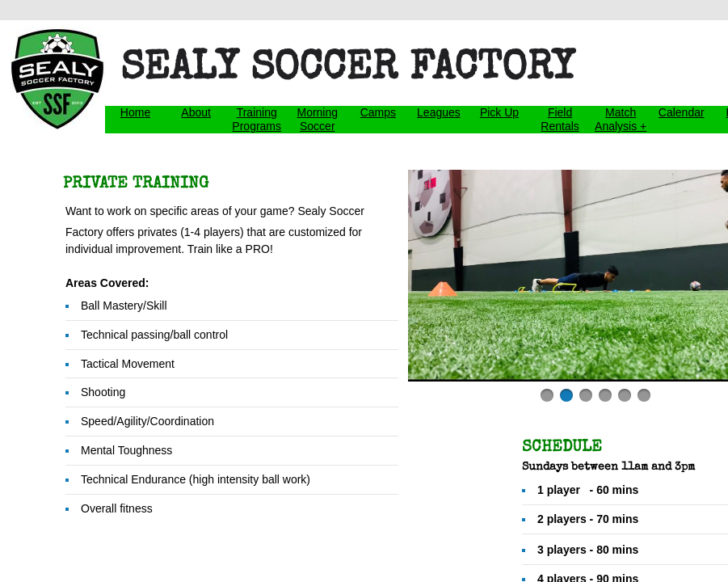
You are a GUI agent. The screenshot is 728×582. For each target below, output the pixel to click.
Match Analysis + (621, 119)
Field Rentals (560, 119)
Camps (378, 112)
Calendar (682, 112)
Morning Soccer (317, 119)
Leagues (439, 112)
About (196, 112)
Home (135, 112)
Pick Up (499, 112)
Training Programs (257, 119)
